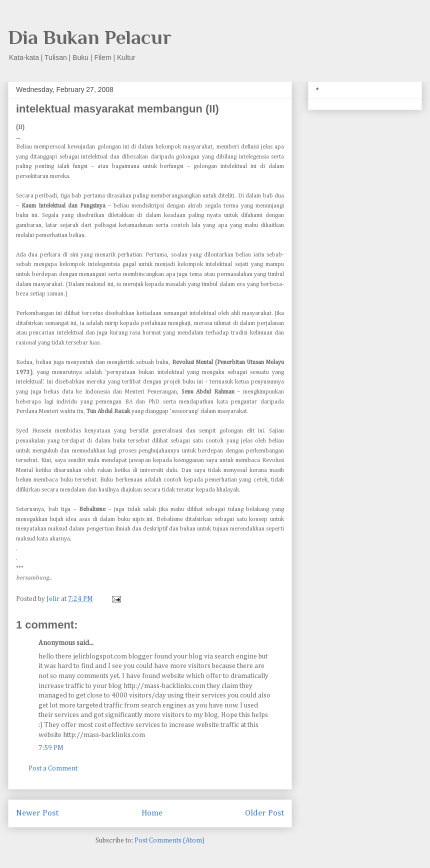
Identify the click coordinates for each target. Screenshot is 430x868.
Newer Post (37, 813)
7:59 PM (51, 748)
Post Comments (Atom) (169, 840)
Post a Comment (53, 768)
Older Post (264, 813)
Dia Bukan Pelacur (90, 37)
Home (152, 813)
